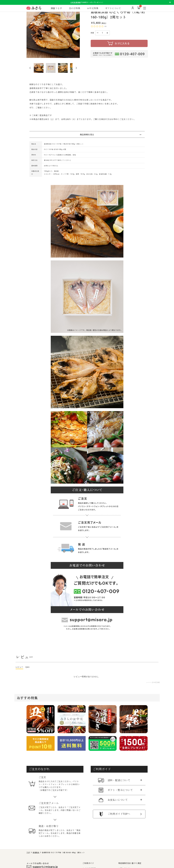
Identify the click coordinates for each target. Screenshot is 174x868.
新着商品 (36, 852)
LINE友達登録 (76, 2)
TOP (28, 852)
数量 (92, 33)
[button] (39, 68)
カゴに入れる (122, 43)
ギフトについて (113, 8)
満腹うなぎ (56, 8)
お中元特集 (93, 8)
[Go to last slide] (30, 68)
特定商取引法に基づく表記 (130, 863)
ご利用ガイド (88, 863)
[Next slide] (76, 68)
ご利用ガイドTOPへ (119, 814)
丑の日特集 (75, 8)
